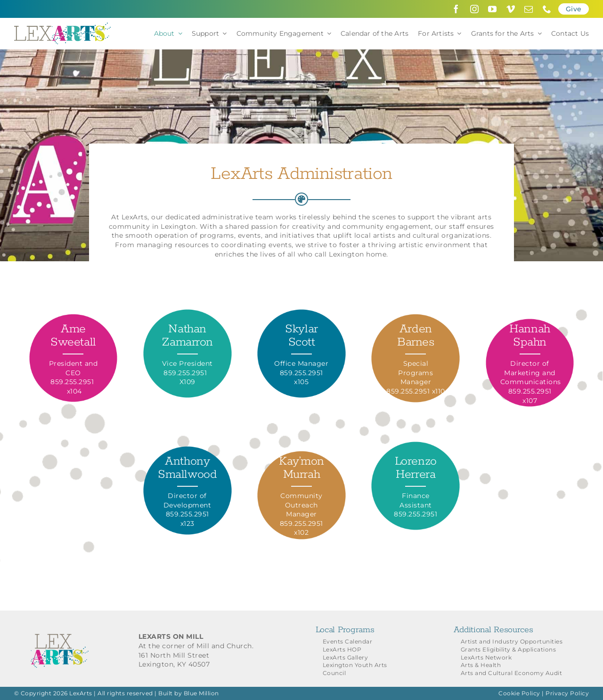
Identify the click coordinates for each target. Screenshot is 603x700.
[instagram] (475, 9)
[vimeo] (511, 9)
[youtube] (493, 9)
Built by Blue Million (189, 693)
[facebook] (456, 9)
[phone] (547, 9)
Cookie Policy (519, 693)
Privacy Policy (567, 693)
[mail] (529, 9)
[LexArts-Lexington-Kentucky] (62, 26)
